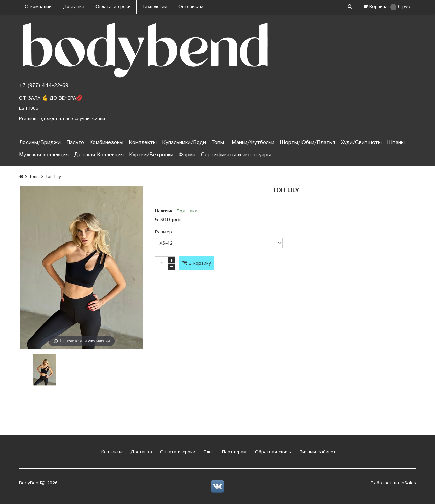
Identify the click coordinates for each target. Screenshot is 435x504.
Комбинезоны (106, 142)
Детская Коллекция (99, 155)
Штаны (396, 142)
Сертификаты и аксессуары (236, 155)
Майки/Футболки (253, 142)
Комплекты (143, 142)
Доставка (74, 7)
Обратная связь (272, 452)
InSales (408, 483)
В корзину (197, 263)
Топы (218, 142)
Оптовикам (191, 7)
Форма (187, 155)
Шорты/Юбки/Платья (307, 142)
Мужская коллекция (44, 155)
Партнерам (233, 452)
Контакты (111, 452)
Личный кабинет (317, 452)
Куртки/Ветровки (151, 155)
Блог (208, 452)
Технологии (155, 7)
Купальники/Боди (184, 142)
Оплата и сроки (113, 7)
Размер (163, 232)
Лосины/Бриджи (40, 142)
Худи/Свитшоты (361, 142)
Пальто (75, 142)
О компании (38, 7)
